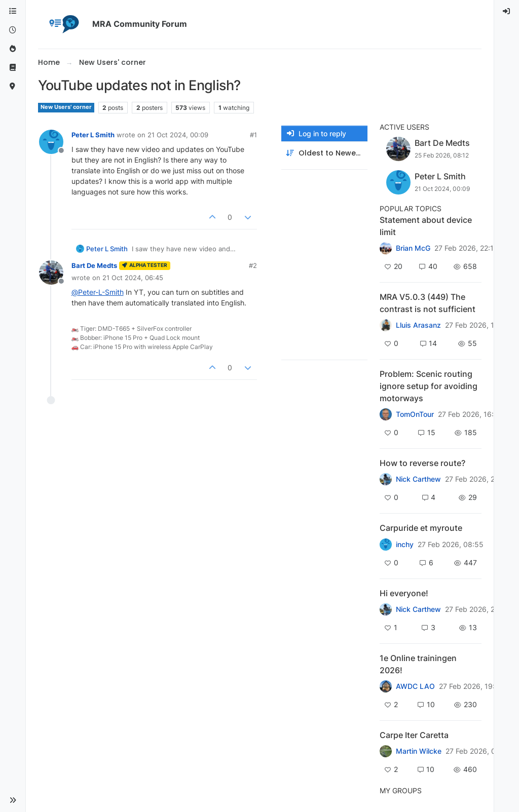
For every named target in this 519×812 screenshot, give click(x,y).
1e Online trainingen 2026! (418, 664)
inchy (405, 545)
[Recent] (13, 30)
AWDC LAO (415, 686)
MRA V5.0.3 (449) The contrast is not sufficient (428, 303)
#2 (253, 265)
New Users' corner (66, 107)
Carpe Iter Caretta (414, 735)
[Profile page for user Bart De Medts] (51, 273)
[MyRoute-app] (13, 86)
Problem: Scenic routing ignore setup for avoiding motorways (429, 386)
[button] (13, 800)
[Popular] (13, 49)
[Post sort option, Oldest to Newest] (324, 153)
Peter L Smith (93, 135)
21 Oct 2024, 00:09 (178, 135)
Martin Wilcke (419, 751)
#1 (253, 135)
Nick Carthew (418, 479)
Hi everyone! (404, 593)
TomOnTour (415, 414)
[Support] (13, 68)
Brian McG (413, 248)
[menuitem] (507, 11)
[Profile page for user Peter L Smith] (51, 142)
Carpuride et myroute (421, 528)
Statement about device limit (426, 226)
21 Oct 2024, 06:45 (133, 278)
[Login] (507, 11)
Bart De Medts (94, 265)
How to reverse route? (422, 463)
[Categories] (13, 11)
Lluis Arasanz (418, 325)
